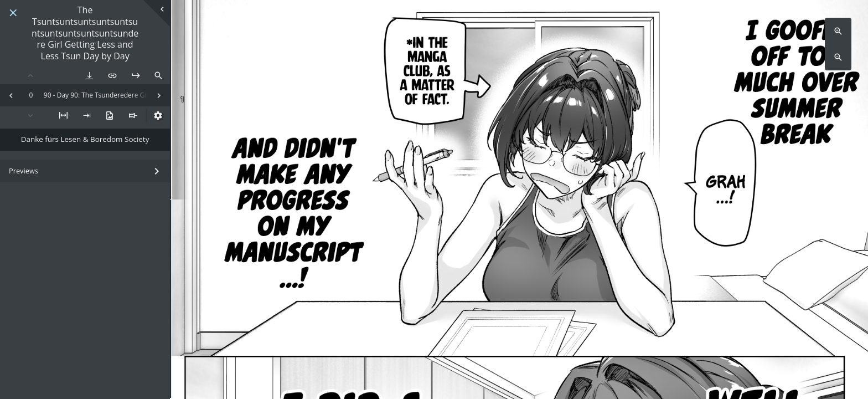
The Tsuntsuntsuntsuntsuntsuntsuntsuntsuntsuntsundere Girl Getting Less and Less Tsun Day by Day (85, 33)
